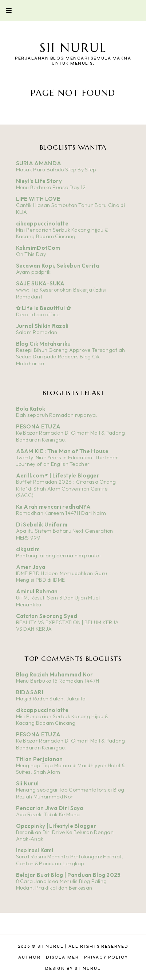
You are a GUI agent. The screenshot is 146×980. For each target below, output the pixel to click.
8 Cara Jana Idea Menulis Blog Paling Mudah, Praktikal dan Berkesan (62, 885)
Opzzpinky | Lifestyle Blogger (56, 826)
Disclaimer (62, 957)
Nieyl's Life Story (39, 181)
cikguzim (28, 549)
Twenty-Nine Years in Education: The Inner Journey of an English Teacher (67, 461)
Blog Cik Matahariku (44, 344)
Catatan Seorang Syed (47, 616)
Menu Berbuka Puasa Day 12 (51, 187)
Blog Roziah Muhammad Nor (55, 674)
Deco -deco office (38, 314)
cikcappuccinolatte (42, 223)
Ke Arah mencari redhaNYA (54, 507)
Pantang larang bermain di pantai (58, 556)
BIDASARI (30, 692)
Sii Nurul (73, 48)
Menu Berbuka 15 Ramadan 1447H (58, 681)
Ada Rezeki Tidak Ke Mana (48, 814)
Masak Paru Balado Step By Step (56, 170)
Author (29, 957)
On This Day (31, 254)
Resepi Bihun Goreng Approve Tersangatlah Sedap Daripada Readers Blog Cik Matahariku (71, 357)
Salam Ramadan (37, 332)
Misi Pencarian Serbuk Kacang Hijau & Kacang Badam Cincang (62, 233)
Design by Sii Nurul (73, 969)
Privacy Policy (106, 957)
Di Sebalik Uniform (42, 524)
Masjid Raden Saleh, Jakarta (51, 699)
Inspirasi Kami (35, 850)
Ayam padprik (33, 272)
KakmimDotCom (38, 248)
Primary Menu (6, 10)
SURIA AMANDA (39, 163)
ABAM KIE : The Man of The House (62, 451)
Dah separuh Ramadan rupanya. (57, 415)
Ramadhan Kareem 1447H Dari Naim (61, 513)
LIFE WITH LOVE (38, 199)
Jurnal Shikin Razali (42, 326)
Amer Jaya (31, 567)
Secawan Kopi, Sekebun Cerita (58, 266)
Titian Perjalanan (40, 759)
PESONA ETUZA (38, 426)
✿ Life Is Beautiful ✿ (44, 308)
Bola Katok (31, 409)
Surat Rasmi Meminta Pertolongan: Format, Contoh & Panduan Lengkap (70, 860)
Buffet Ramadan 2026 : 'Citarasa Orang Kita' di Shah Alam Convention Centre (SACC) (66, 489)
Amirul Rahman (37, 591)
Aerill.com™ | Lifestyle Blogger (58, 475)
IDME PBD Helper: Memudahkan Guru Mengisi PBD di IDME (62, 577)
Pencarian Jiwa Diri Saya (50, 808)
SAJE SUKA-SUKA (40, 283)
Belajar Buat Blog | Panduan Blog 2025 (68, 875)
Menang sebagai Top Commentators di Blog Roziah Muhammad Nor (70, 793)
